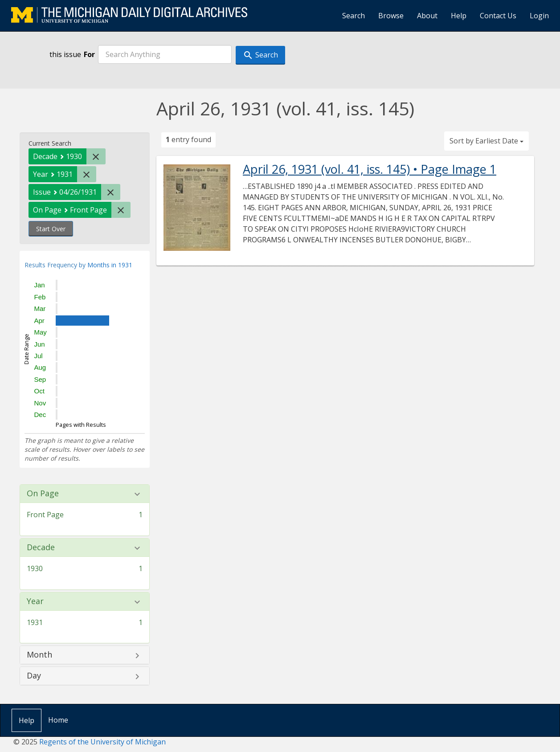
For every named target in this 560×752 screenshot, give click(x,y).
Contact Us (498, 16)
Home (58, 720)
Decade (41, 548)
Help (459, 16)
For (89, 54)
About (427, 16)
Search (354, 16)
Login (539, 16)
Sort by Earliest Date (486, 141)
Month (39, 655)
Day (34, 676)
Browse (391, 16)
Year (35, 601)
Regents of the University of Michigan (102, 742)
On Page (43, 494)
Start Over (51, 229)
